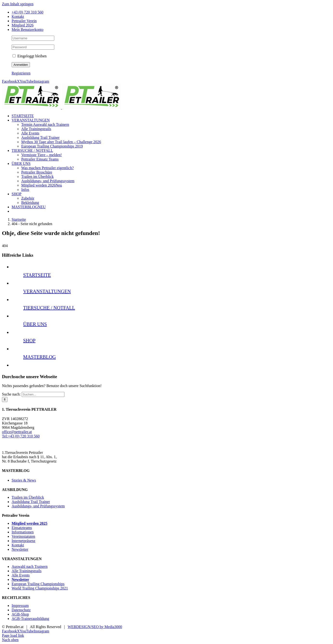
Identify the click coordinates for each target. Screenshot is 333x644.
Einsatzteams (22, 528)
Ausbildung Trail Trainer (31, 502)
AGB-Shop (20, 614)
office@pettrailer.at (17, 432)
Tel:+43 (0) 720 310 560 (21, 436)
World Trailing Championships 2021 (40, 588)
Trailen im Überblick (28, 497)
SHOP (29, 341)
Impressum (20, 606)
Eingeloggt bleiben (30, 56)
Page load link (13, 635)
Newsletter (20, 549)
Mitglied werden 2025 (29, 523)
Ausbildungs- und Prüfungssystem (38, 506)
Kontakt (18, 545)
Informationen (23, 532)
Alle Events (21, 575)
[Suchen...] (43, 394)
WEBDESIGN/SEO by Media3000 (95, 627)
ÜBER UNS (35, 324)
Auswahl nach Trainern (30, 567)
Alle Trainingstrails (27, 571)
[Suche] (5, 399)
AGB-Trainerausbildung (30, 619)
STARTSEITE (37, 275)
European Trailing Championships (38, 584)
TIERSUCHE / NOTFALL (49, 308)
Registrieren (21, 73)
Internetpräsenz (24, 541)
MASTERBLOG (40, 357)
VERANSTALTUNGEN (47, 291)
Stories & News (24, 480)
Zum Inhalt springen (18, 4)
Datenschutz (21, 610)
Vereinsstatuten (23, 536)
